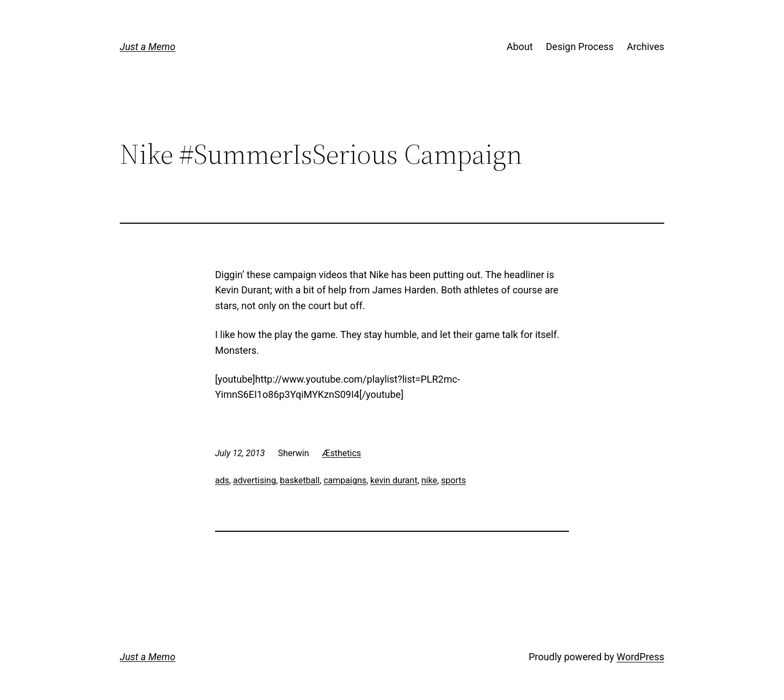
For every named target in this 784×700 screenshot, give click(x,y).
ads (222, 480)
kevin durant (394, 480)
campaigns (345, 480)
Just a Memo (148, 47)
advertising (255, 480)
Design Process (580, 47)
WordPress (641, 657)
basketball (300, 480)
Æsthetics (342, 453)
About (520, 47)
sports (454, 480)
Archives (645, 47)
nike (429, 480)
